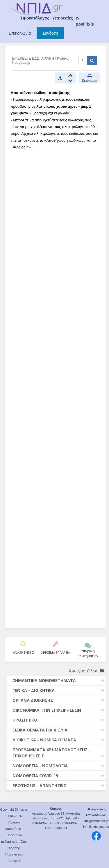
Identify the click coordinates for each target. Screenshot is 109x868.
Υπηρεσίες (63, 18)
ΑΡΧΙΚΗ (48, 59)
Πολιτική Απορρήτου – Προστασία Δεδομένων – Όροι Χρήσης (14, 835)
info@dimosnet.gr (96, 821)
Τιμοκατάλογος (35, 18)
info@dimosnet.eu (96, 827)
